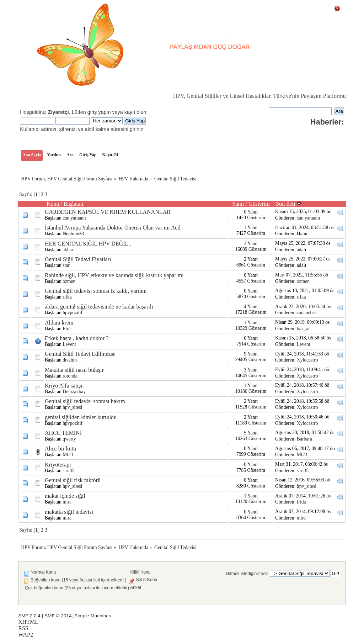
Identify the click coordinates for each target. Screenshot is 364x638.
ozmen (69, 281)
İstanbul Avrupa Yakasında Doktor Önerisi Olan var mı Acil (113, 228)
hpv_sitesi (72, 407)
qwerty (69, 439)
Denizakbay (74, 392)
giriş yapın (99, 112)
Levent (69, 344)
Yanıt (238, 204)
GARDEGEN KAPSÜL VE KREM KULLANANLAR (108, 212)
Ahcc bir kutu (60, 449)
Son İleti (288, 204)
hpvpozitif (73, 313)
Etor (67, 329)
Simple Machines (93, 616)
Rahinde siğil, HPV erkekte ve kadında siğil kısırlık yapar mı (114, 275)
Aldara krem (59, 323)
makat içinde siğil (65, 496)
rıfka (67, 297)
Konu (53, 204)
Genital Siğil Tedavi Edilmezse (80, 354)
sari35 (68, 471)
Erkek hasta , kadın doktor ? (77, 338)
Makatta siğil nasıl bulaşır (74, 370)
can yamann (74, 218)
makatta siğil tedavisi (69, 512)
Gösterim (259, 204)
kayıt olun (135, 112)
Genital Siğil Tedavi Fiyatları (78, 259)
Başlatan (73, 204)
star (66, 265)
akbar (68, 250)
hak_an (304, 329)
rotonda (70, 376)
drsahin (70, 360)
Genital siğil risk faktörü (73, 480)
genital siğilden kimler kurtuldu (81, 417)
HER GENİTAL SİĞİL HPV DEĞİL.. (88, 244)
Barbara (304, 439)
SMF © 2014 (58, 616)
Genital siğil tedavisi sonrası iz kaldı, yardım (96, 291)
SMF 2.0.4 (29, 616)
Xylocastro (307, 360)
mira (67, 502)
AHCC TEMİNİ (63, 433)
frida (301, 502)
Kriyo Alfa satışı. (64, 386)
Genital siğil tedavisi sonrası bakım (85, 401)
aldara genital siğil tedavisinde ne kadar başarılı (99, 307)
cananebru (307, 313)
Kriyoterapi (58, 465)
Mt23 (68, 455)
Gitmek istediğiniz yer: (247, 574)
